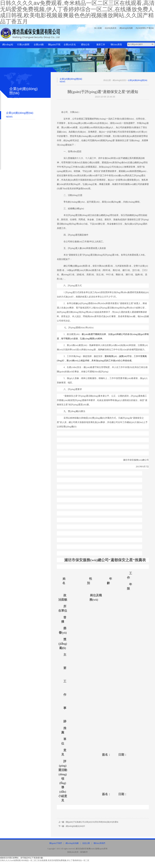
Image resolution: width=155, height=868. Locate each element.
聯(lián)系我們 (116, 46)
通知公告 (85, 45)
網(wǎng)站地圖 (126, 28)
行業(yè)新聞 (23, 45)
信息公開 (86, 843)
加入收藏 (98, 28)
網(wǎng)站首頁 (8, 46)
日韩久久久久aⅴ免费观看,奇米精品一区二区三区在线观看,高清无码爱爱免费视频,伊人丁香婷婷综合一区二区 (45, 860)
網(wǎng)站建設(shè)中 (75, 826)
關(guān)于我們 (54, 46)
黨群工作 (101, 45)
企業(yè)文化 (70, 45)
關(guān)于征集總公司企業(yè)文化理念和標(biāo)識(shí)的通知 (92, 822)
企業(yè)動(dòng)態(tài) (39, 46)
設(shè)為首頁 (111, 28)
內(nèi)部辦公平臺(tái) (145, 28)
